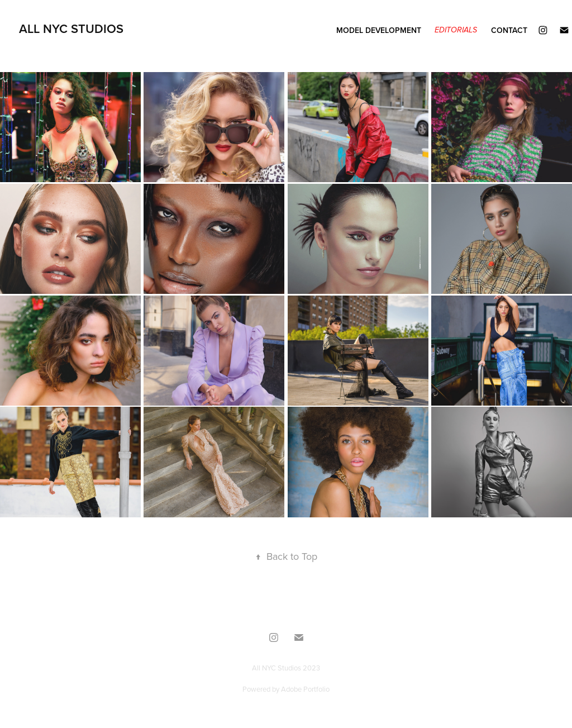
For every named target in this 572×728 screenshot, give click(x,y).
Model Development (379, 30)
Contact (509, 30)
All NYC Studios (71, 28)
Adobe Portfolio (305, 689)
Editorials (456, 30)
